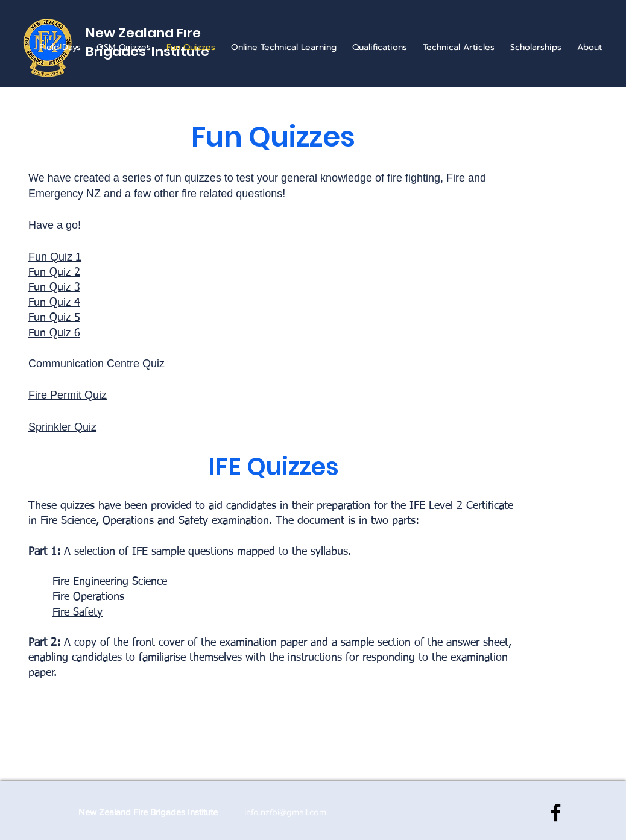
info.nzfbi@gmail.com (285, 812)
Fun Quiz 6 (54, 333)
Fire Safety (77, 613)
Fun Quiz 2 (54, 273)
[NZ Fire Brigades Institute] (556, 813)
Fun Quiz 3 (54, 288)
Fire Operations (88, 597)
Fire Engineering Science (110, 582)
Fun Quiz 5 (54, 318)
